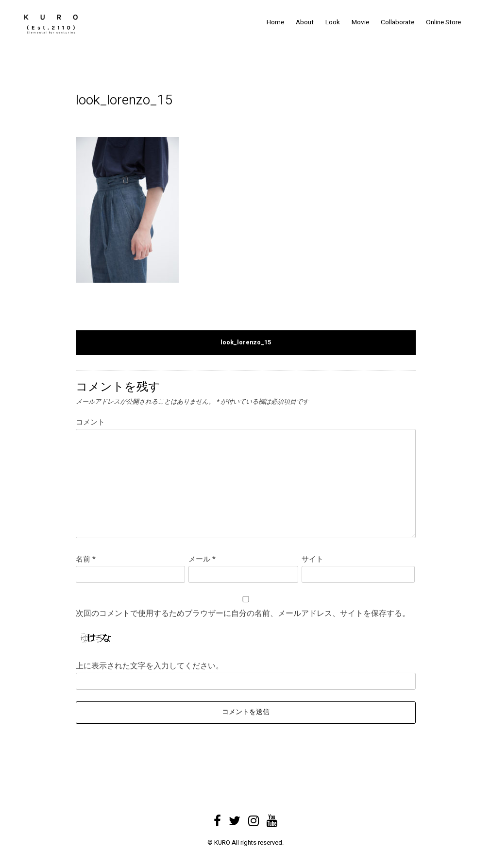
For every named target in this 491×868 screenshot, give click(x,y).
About (305, 22)
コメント (90, 422)
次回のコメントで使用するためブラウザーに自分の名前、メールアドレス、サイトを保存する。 (243, 613)
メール (202, 559)
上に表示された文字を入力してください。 (150, 666)
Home (275, 22)
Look (333, 22)
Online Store (443, 22)
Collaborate (398, 22)
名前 (86, 559)
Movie (360, 22)
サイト (313, 559)
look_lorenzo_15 (246, 342)
